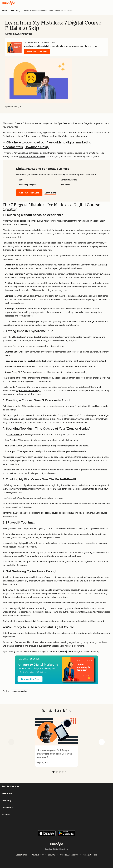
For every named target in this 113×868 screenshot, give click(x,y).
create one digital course (46, 513)
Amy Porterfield (24, 34)
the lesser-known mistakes (32, 157)
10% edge (90, 321)
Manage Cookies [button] (90, 855)
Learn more (52, 193)
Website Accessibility (69, 855)
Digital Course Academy (28, 391)
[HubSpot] (57, 844)
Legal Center (21, 855)
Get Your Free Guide (29, 193)
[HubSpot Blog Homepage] (8, 3)
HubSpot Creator (62, 123)
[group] (56, 742)
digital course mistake (34, 485)
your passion (13, 419)
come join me (67, 651)
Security (52, 855)
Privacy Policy (38, 855)
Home (5, 11)
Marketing (16, 11)
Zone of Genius (15, 435)
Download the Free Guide (37, 52)
